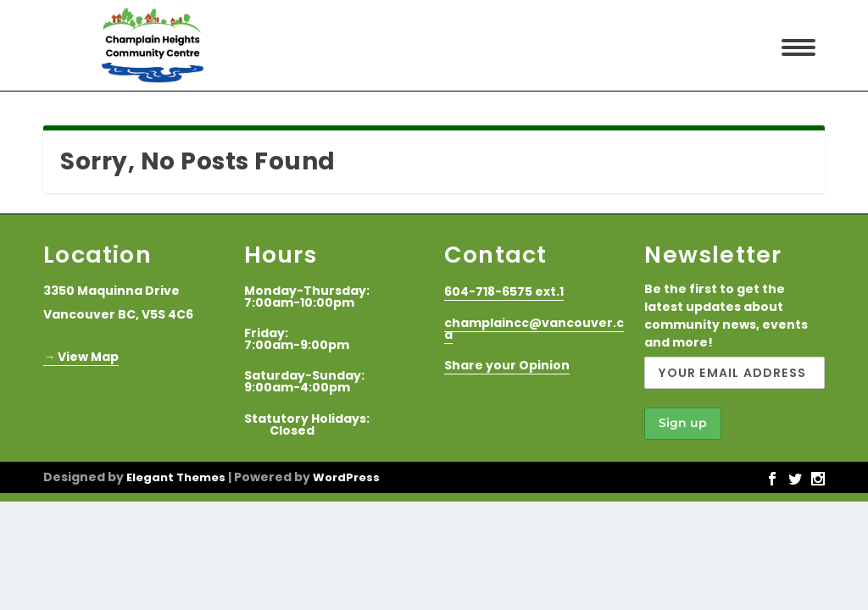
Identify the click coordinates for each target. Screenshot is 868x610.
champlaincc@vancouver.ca (534, 329)
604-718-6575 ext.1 (504, 291)
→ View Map (81, 357)
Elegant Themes (176, 477)
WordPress (346, 477)
